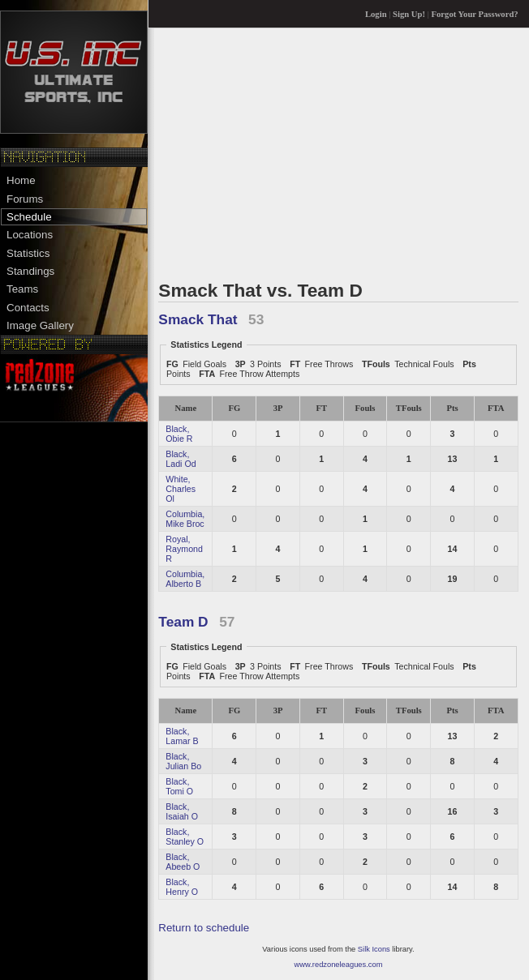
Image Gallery (40, 325)
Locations (30, 235)
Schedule (29, 217)
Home (21, 180)
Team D (183, 622)
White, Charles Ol (181, 489)
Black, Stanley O (185, 837)
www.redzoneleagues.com (339, 965)
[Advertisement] (338, 153)
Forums (25, 199)
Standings (30, 271)
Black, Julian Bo (183, 761)
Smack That (198, 319)
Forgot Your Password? (475, 14)
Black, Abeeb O (183, 862)
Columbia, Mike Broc (185, 519)
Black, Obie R (179, 434)
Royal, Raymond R (184, 549)
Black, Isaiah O (182, 811)
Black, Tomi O (179, 786)
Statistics (28, 253)
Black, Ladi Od (181, 459)
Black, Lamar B (182, 736)
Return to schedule (204, 928)
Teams (22, 289)
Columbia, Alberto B (185, 579)
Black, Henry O (182, 887)
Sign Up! (409, 14)
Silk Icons (374, 949)
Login (376, 14)
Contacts (28, 308)
